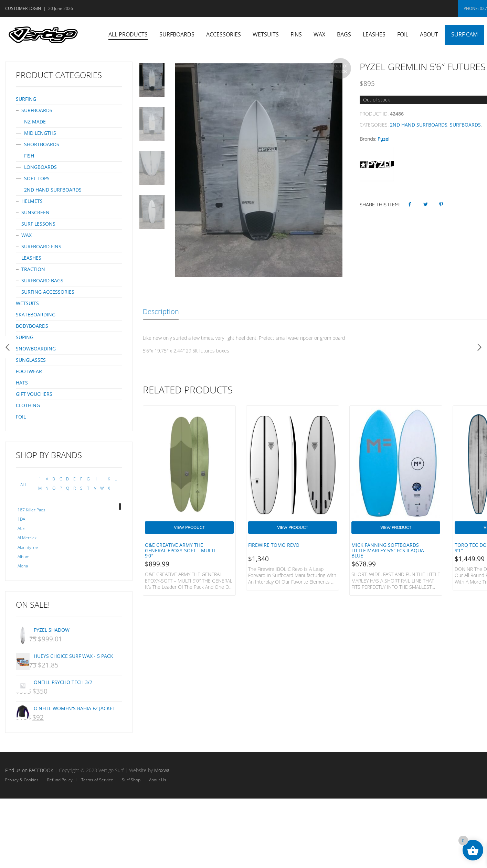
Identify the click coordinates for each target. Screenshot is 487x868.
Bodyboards (32, 326)
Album (24, 557)
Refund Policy (60, 780)
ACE (21, 528)
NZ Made (35, 122)
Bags (344, 34)
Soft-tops (37, 178)
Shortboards (42, 144)
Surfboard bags (42, 280)
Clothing (28, 405)
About (429, 34)
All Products (128, 34)
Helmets (32, 201)
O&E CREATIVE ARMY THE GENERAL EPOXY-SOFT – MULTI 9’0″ (180, 550)
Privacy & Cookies (22, 780)
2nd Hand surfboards (419, 125)
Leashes (374, 34)
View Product (189, 527)
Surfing (26, 99)
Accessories (224, 34)
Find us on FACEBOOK (29, 770)
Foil (403, 34)
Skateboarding (36, 314)
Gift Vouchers (34, 394)
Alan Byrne (28, 547)
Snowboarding (36, 349)
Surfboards (177, 34)
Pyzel (383, 139)
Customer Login (23, 8)
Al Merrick (27, 538)
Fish (29, 156)
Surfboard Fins (41, 246)
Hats (22, 383)
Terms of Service (97, 780)
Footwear (29, 371)
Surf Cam (464, 34)
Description (161, 311)
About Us (158, 780)
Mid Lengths (40, 133)
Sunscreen (35, 212)
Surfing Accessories (48, 292)
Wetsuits (266, 34)
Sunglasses (31, 360)
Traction (33, 269)
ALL (24, 485)
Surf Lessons (38, 224)
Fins (296, 34)
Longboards (40, 167)
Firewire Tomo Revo (274, 545)
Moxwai (162, 770)
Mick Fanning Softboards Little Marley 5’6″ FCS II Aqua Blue (388, 550)
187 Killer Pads (31, 510)
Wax (319, 34)
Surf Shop (131, 780)
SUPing (25, 337)
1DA (21, 519)
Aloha (23, 566)
